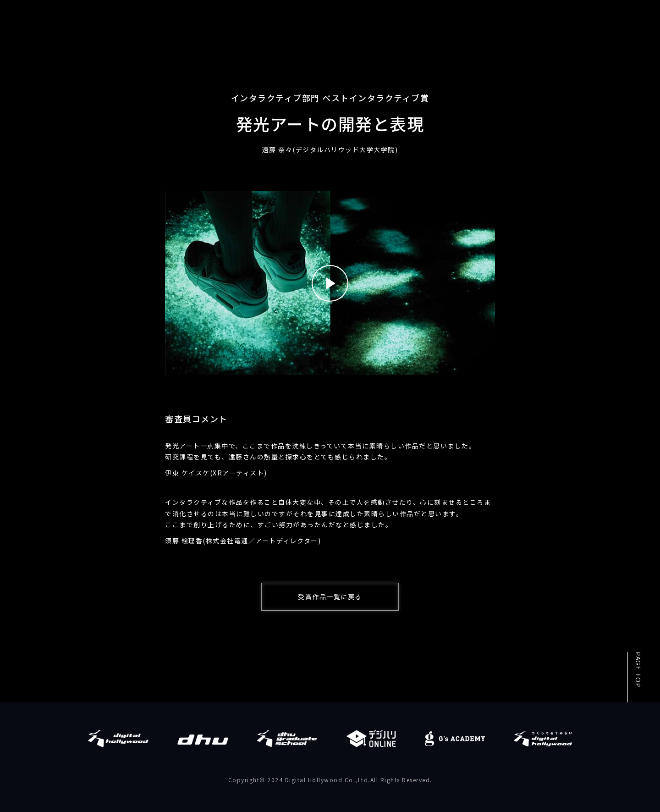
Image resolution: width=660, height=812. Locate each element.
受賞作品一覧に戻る (330, 597)
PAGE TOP (638, 670)
